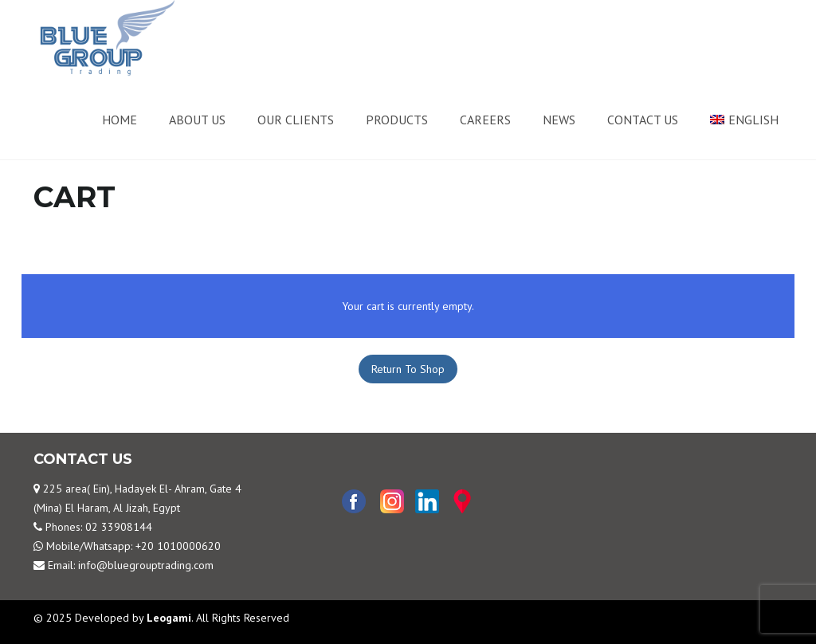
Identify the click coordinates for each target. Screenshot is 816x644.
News (559, 120)
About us (197, 120)
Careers (485, 120)
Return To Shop (408, 369)
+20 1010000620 (178, 546)
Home (120, 120)
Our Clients (296, 120)
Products (397, 120)
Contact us (643, 120)
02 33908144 (119, 527)
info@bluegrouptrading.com (146, 565)
